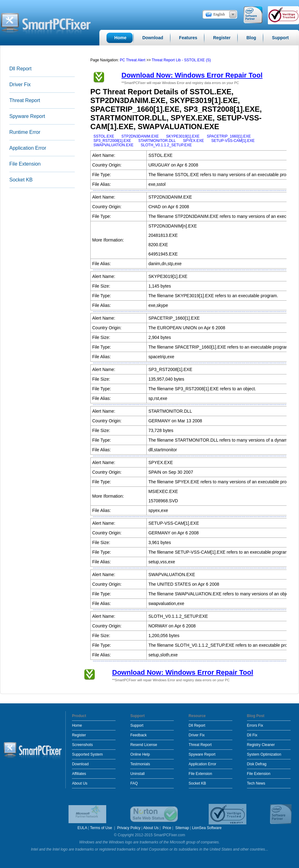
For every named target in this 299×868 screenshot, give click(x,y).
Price (167, 828)
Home (77, 725)
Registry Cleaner (261, 745)
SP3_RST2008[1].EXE (112, 141)
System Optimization (264, 754)
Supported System (87, 754)
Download (80, 764)
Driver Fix (20, 84)
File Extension (25, 164)
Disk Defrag (257, 764)
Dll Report (20, 69)
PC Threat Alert (133, 60)
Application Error (28, 148)
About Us (80, 783)
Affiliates (79, 774)
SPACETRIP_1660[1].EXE (229, 136)
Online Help (140, 754)
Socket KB (21, 180)
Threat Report (25, 100)
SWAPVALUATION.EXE (113, 145)
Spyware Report (27, 116)
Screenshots (82, 745)
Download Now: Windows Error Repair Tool (192, 75)
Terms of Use (102, 828)
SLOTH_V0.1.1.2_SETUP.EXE (166, 145)
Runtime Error (25, 132)
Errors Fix (255, 725)
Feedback (138, 735)
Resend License (144, 745)
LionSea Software (207, 828)
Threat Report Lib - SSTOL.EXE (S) (181, 60)
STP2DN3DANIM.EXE (140, 136)
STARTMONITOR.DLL (157, 141)
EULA (82, 828)
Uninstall (137, 774)
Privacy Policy (129, 828)
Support (137, 725)
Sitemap (182, 828)
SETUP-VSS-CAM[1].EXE (233, 141)
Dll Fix (252, 735)
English (219, 14)
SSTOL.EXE (104, 136)
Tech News (256, 783)
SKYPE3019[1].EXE (183, 136)
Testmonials (140, 764)
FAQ (134, 783)
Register (79, 735)
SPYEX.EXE (193, 141)
